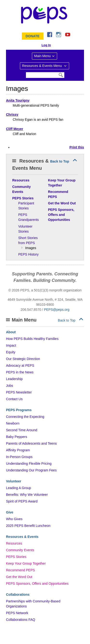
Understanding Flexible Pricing (29, 464)
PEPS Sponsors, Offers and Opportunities (37, 584)
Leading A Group (18, 488)
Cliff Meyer (15, 129)
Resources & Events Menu (42, 66)
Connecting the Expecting (25, 417)
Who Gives (14, 519)
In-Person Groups (19, 457)
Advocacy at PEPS (20, 366)
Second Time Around (22, 430)
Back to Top (60, 161)
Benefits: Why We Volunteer (27, 495)
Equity (11, 352)
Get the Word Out (19, 577)
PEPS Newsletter (19, 392)
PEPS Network (17, 613)
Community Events (20, 550)
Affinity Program (18, 450)
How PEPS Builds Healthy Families (32, 339)
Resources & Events (22, 537)
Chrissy (12, 115)
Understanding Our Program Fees (31, 470)
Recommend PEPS (21, 570)
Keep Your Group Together (26, 563)
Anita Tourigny (18, 100)
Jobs (10, 386)
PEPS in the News (20, 372)
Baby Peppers (17, 437)
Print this (77, 147)
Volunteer (14, 481)
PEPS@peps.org (57, 310)
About (11, 332)
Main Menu (42, 56)
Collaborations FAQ (21, 620)
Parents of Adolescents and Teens (31, 443)
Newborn (13, 423)
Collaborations (18, 595)
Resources (14, 543)
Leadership (14, 379)
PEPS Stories (16, 557)
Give (10, 512)
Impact (11, 345)
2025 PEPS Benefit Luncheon (28, 526)
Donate (33, 36)
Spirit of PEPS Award (22, 501)
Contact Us (14, 399)
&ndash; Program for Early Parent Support (45, 15)
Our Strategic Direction (23, 359)
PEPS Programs (19, 410)
